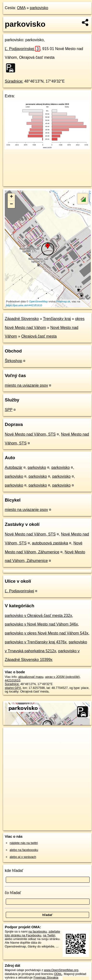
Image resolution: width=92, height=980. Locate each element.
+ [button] (11, 197)
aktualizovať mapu (31, 677)
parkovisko (39, 8)
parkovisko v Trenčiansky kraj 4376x (36, 642)
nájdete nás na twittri (24, 843)
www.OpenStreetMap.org (61, 970)
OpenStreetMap (38, 301)
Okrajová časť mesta (39, 336)
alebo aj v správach (23, 857)
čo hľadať (13, 893)
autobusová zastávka (50, 543)
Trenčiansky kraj (57, 319)
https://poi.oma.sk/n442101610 (24, 305)
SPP (9, 410)
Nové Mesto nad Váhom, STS (30, 434)
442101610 (12, 680)
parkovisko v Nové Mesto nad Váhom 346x (41, 624)
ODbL (58, 974)
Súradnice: (14, 81)
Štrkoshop (13, 361)
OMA (21, 8)
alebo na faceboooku (24, 850)
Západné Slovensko (22, 319)
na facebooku (38, 931)
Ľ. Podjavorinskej (22, 49)
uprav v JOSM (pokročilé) (62, 677)
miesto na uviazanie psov (26, 385)
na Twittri (49, 935)
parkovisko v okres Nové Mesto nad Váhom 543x (47, 633)
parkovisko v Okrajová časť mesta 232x (38, 616)
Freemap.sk (63, 301)
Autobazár (14, 467)
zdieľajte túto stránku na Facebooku (32, 933)
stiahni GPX (13, 688)
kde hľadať (14, 871)
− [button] (11, 204)
